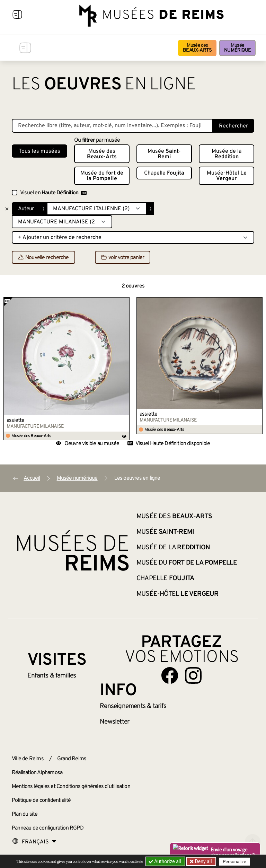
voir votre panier (123, 258)
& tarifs (133, 706)
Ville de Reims (28, 759)
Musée (237, 48)
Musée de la (227, 154)
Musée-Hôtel (227, 176)
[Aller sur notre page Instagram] (193, 675)
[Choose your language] (34, 842)
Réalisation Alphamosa (37, 773)
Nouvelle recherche (43, 258)
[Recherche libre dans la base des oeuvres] (112, 126)
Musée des (197, 48)
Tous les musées (39, 151)
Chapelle (164, 173)
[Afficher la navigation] (17, 16)
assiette (16, 420)
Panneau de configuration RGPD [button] (48, 828)
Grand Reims (72, 759)
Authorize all (165, 861)
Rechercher (233, 126)
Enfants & (52, 676)
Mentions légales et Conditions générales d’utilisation (71, 787)
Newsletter (114, 722)
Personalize (234, 862)
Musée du (102, 176)
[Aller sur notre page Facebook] (170, 675)
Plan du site (25, 814)
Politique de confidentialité (41, 800)
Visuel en (53, 193)
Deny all (203, 861)
